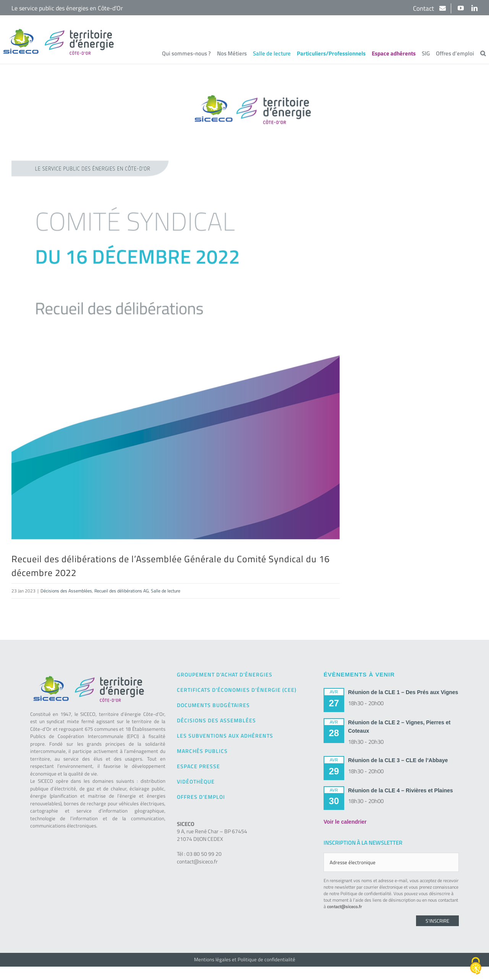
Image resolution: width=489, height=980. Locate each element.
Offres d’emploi (201, 797)
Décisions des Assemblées (66, 591)
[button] (483, 53)
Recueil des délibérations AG (121, 591)
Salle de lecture (166, 591)
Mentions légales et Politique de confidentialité (245, 959)
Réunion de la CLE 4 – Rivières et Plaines (401, 790)
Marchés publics (202, 751)
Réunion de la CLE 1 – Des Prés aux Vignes (403, 692)
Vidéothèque (196, 781)
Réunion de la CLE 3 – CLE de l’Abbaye (398, 760)
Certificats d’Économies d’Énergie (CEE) (237, 690)
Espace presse (198, 766)
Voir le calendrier (345, 822)
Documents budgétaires (213, 705)
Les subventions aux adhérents (225, 736)
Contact (424, 8)
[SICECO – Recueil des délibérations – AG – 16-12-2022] (176, 317)
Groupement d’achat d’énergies (225, 674)
